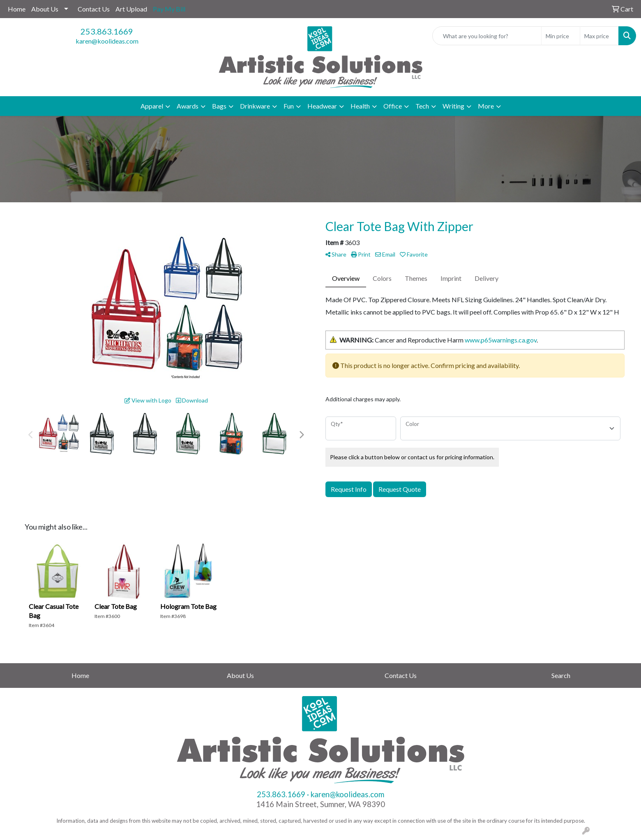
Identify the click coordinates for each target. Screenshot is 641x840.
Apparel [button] (152, 106)
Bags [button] (219, 106)
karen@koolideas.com (107, 41)
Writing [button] (453, 106)
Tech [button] (422, 106)
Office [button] (393, 106)
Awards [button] (188, 106)
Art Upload (131, 9)
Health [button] (360, 106)
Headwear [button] (322, 106)
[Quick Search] (487, 36)
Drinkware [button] (255, 106)
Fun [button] (289, 106)
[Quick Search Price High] (599, 36)
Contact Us (94, 9)
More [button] (486, 106)
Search (561, 675)
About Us (45, 9)
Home (17, 9)
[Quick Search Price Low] (561, 36)
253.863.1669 (107, 31)
